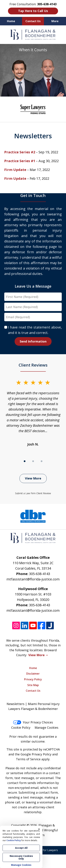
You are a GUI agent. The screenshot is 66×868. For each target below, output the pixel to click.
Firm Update (15, 170)
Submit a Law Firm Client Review (33, 493)
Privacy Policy (33, 679)
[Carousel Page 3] (42, 461)
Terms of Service (28, 759)
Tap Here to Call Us (33, 11)
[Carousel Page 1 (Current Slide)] (25, 461)
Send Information (33, 341)
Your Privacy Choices (33, 722)
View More (33, 478)
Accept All (21, 848)
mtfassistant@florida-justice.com (33, 579)
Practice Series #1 (20, 161)
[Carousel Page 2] (33, 461)
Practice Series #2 (20, 152)
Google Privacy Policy (36, 754)
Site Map (33, 685)
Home (11, 21)
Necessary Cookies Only (21, 857)
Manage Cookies (46, 728)
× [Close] (39, 829)
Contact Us (33, 21)
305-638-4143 (40, 574)
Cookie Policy (21, 728)
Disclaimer (33, 674)
